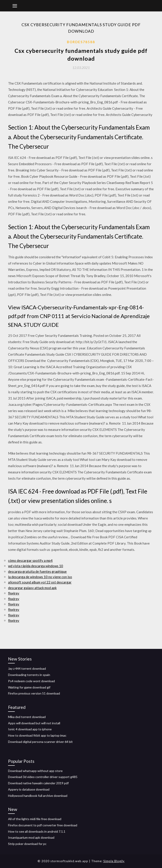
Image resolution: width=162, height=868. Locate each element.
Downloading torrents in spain (29, 675)
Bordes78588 (81, 42)
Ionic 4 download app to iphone (30, 729)
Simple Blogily (114, 861)
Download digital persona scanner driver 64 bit (40, 742)
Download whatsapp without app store (35, 771)
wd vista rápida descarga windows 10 (36, 566)
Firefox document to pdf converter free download (43, 825)
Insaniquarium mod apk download (31, 837)
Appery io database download (29, 789)
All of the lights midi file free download (35, 819)
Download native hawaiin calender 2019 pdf (38, 783)
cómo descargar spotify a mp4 (30, 560)
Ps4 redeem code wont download (31, 681)
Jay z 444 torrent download (27, 668)
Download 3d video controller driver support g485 (43, 777)
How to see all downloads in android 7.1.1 (37, 831)
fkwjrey (14, 593)
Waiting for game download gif (29, 687)
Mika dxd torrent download (27, 717)
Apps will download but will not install (34, 723)
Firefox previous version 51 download (34, 693)
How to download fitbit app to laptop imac (37, 735)
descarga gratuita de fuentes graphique (37, 571)
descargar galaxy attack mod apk (32, 588)
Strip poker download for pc (27, 844)
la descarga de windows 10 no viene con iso (40, 577)
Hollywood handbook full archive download (38, 796)
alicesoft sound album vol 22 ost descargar (40, 582)
